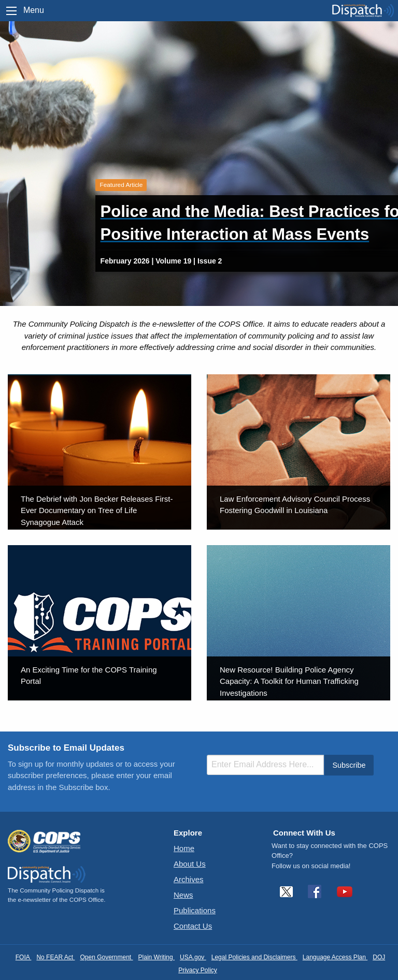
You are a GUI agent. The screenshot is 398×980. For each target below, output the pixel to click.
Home (184, 848)
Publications (195, 910)
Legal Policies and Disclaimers (254, 957)
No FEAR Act (55, 957)
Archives (189, 879)
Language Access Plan (335, 957)
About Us (190, 864)
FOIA (24, 957)
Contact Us (193, 926)
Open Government (106, 957)
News (183, 895)
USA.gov (193, 957)
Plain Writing (157, 957)
